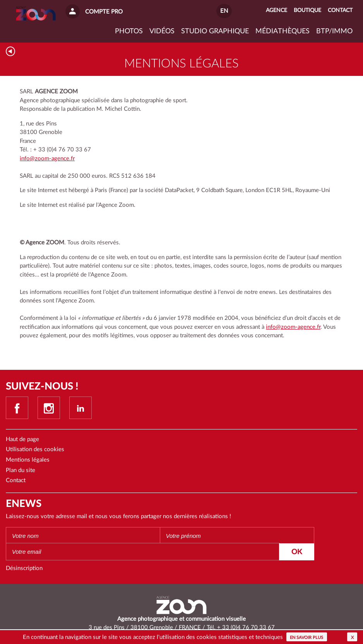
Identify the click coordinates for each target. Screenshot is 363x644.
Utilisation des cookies (35, 449)
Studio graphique (215, 31)
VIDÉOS (162, 31)
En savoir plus (306, 638)
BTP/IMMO (334, 31)
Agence (277, 10)
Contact (16, 480)
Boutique (307, 10)
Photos (129, 31)
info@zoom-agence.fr (47, 159)
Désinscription (24, 568)
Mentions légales (28, 460)
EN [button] (224, 11)
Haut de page (22, 439)
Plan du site (21, 470)
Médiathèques (283, 31)
